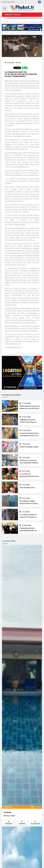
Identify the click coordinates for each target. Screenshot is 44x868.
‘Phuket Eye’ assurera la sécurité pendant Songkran (30, 460)
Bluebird (8, 812)
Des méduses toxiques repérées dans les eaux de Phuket (30, 501)
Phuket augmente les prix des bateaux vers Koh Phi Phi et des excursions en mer (30, 406)
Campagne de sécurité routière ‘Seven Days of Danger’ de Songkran (30, 420)
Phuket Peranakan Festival (30, 445)
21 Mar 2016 (9, 63)
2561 (18, 63)
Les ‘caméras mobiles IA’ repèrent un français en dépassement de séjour (30, 515)
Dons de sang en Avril (30, 486)
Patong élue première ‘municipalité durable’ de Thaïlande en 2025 (30, 528)
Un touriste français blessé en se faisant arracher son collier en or (30, 433)
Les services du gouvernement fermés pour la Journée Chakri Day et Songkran (30, 474)
